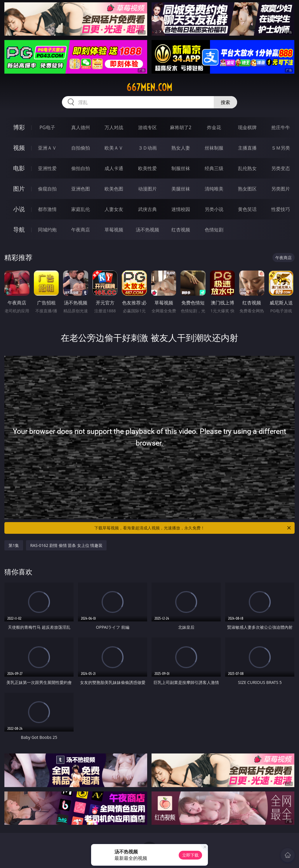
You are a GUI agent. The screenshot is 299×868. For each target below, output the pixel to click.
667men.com (149, 87)
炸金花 (214, 127)
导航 (19, 229)
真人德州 (81, 127)
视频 (19, 148)
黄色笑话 (247, 209)
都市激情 (47, 209)
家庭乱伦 (81, 209)
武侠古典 (147, 209)
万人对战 (114, 127)
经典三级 (214, 168)
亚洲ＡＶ (47, 148)
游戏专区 (147, 127)
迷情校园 (181, 209)
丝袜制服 (214, 148)
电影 (19, 168)
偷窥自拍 (47, 189)
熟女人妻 (181, 148)
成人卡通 (114, 168)
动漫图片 (147, 189)
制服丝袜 (181, 168)
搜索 (225, 102)
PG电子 (47, 127)
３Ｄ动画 (147, 148)
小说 (19, 209)
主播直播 (247, 148)
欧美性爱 (147, 168)
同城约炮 (47, 230)
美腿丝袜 (181, 189)
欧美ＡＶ (114, 148)
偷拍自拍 (81, 168)
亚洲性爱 (47, 168)
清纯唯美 (214, 189)
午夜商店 (81, 230)
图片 (19, 189)
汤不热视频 (147, 230)
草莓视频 (114, 230)
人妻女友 (114, 209)
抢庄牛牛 (281, 127)
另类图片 (281, 189)
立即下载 (190, 855)
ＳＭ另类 (281, 148)
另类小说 (214, 209)
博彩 (19, 127)
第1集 (14, 545)
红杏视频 (181, 230)
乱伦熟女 (247, 168)
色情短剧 (214, 230)
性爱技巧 (281, 209)
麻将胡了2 (181, 127)
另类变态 (281, 168)
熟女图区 (247, 189)
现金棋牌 (247, 127)
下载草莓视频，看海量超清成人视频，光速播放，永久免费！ (193, 528)
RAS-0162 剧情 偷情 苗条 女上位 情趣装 (66, 545)
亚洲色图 (81, 189)
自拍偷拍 (81, 148)
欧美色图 (114, 189)
